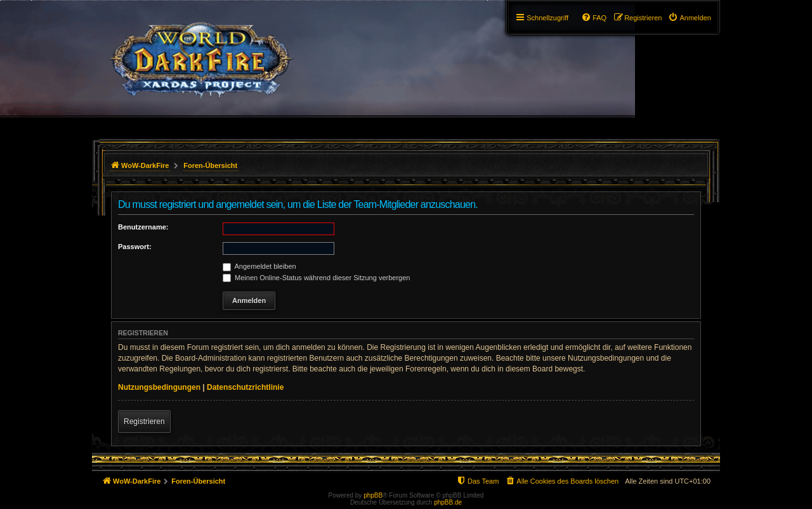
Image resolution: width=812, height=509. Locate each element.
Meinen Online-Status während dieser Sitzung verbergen (316, 278)
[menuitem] (690, 18)
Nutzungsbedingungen (159, 387)
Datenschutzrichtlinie (245, 387)
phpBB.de (448, 502)
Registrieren (144, 422)
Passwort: (135, 247)
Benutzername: (143, 227)
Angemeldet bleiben (259, 266)
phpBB (373, 495)
